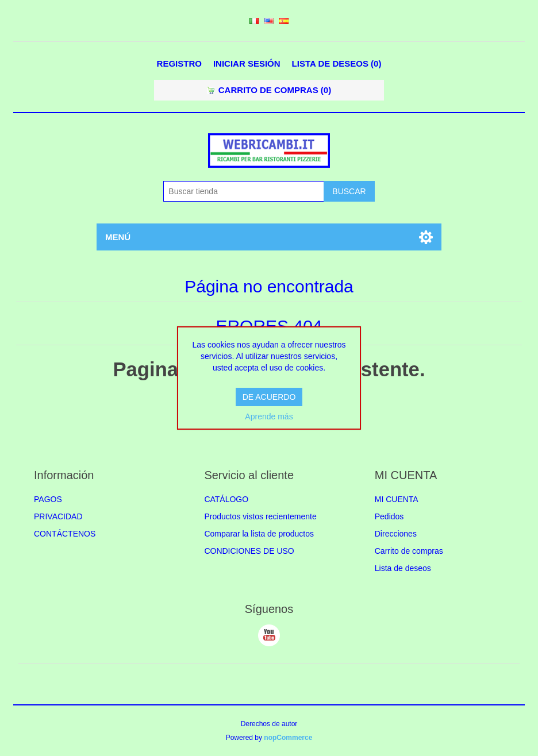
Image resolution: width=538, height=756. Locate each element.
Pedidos (389, 516)
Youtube (269, 635)
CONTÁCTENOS (65, 534)
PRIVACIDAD (58, 516)
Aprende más (269, 416)
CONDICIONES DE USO (249, 551)
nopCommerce (288, 738)
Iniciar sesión (247, 63)
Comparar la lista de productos (259, 534)
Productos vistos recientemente (260, 516)
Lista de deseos (403, 568)
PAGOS (48, 499)
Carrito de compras (409, 551)
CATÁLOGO (226, 499)
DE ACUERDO (269, 397)
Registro (179, 63)
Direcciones (396, 534)
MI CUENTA (397, 499)
